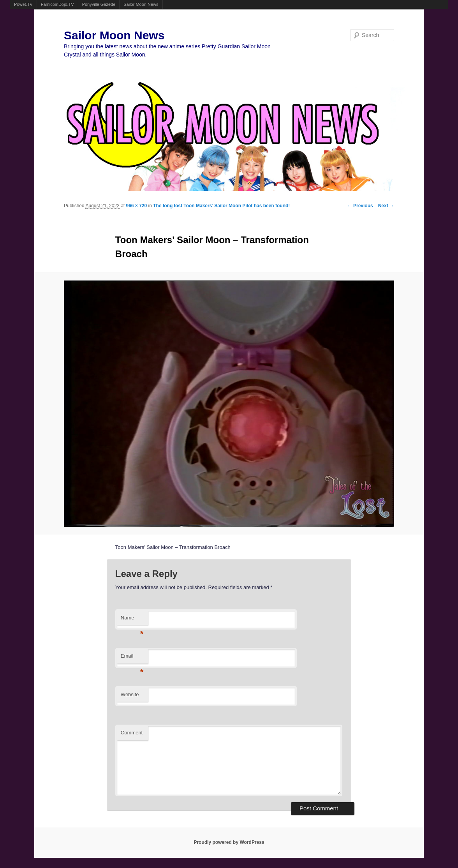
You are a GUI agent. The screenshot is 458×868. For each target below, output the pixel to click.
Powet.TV (23, 4)
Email (132, 658)
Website (130, 694)
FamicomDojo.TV (57, 4)
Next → (386, 206)
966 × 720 (136, 206)
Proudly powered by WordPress (229, 842)
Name (132, 620)
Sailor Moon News (141, 4)
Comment (132, 733)
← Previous (360, 206)
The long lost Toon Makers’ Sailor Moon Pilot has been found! (221, 206)
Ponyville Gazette (99, 4)
